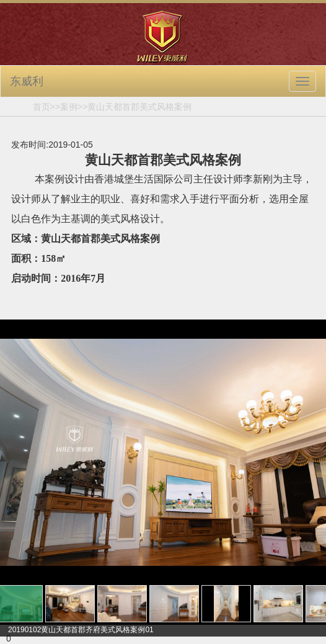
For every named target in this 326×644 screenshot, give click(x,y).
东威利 (27, 81)
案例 (69, 107)
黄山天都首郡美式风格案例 (139, 107)
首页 (42, 107)
